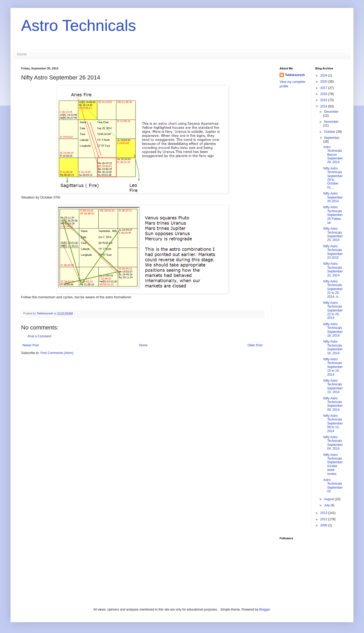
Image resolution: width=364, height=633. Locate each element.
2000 (324, 525)
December (331, 112)
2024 (324, 75)
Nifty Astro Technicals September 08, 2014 (333, 404)
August (329, 499)
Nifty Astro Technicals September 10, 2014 (333, 386)
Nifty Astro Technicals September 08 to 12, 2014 (333, 423)
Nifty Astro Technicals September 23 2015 (333, 252)
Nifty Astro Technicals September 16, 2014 (333, 347)
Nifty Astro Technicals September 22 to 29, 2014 (333, 310)
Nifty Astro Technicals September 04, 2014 (333, 443)
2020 (324, 82)
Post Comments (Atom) (57, 353)
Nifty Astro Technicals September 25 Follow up (333, 215)
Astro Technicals (79, 25)
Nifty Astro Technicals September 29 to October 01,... (333, 178)
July (327, 505)
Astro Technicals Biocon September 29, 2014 (333, 155)
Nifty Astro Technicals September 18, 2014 (333, 330)
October (330, 132)
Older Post (255, 345)
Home (22, 54)
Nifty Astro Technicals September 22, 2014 (333, 269)
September (332, 138)
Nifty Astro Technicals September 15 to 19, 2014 (333, 367)
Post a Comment (39, 336)
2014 (324, 106)
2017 (324, 88)
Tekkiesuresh (295, 75)
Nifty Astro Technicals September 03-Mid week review (333, 464)
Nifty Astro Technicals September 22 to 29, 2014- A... (333, 289)
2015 (324, 100)
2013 (324, 513)
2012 (324, 519)
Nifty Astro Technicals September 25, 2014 (333, 234)
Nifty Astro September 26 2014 (333, 197)
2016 (324, 94)
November (331, 122)
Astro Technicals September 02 (333, 486)
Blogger (264, 610)
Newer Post (31, 345)
